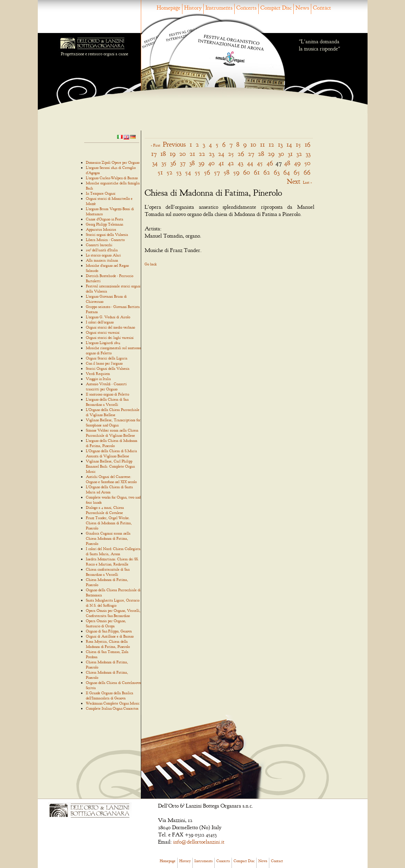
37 (183, 163)
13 (280, 144)
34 (155, 163)
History (193, 8)
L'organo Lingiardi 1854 (103, 343)
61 (257, 172)
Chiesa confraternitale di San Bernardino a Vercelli (108, 572)
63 (277, 172)
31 (290, 154)
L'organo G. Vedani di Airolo (108, 317)
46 (270, 163)
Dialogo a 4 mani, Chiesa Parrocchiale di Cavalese (105, 510)
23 (212, 154)
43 (240, 163)
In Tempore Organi (101, 193)
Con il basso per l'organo (104, 363)
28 (261, 154)
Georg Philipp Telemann (104, 224)
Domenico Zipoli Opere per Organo (113, 162)
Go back (151, 264)
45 (260, 163)
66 (307, 172)
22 (202, 154)
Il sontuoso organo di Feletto (108, 394)
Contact (322, 8)
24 (221, 154)
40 (211, 163)
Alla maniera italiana (102, 260)
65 (297, 172)
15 (298, 144)
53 (179, 172)
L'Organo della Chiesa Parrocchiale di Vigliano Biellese (113, 412)
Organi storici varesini (103, 332)
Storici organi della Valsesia (107, 235)
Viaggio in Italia (98, 379)
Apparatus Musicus (101, 229)
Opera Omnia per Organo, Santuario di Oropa (106, 623)
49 (297, 163)
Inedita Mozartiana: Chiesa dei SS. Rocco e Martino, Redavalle (112, 562)
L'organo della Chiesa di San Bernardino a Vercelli (107, 402)
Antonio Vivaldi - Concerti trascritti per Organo (106, 386)
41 (221, 163)
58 (227, 172)
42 (231, 163)
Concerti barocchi (99, 245)
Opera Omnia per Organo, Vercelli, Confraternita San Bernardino (113, 613)
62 (267, 172)
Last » (307, 182)
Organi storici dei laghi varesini (110, 338)
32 (299, 154)
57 (217, 172)
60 (247, 172)
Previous (174, 144)
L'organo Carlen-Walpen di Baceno (112, 178)
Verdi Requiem (98, 374)
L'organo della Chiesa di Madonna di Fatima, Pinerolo (112, 443)
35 (164, 163)
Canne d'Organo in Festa (105, 219)
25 (231, 154)
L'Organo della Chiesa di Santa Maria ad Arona (109, 489)
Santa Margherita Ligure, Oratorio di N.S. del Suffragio (113, 603)
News (302, 8)
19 (173, 154)
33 (308, 154)
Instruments (219, 8)
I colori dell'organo (100, 322)
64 (287, 172)
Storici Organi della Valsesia (108, 368)
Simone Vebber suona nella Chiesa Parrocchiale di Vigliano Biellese (112, 433)
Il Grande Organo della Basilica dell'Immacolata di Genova (110, 695)
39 (201, 163)
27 (251, 154)
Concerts (246, 8)
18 (163, 154)
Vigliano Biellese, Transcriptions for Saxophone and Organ (113, 422)
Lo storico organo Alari (103, 255)
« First (156, 145)
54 (188, 172)
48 (287, 163)
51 (160, 172)
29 (271, 154)
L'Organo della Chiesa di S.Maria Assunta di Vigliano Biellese (111, 453)
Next (294, 181)
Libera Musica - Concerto (105, 240)
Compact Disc (276, 8)
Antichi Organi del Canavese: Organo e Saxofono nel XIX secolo (111, 479)
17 (154, 154)
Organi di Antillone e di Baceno (110, 636)
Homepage (168, 8)
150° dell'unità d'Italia (102, 250)
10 (253, 144)
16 (308, 144)
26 (241, 154)
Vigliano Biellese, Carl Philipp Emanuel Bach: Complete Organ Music (110, 466)
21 (192, 154)
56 (207, 172)
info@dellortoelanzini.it (199, 842)
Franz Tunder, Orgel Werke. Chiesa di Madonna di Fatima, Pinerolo (109, 523)
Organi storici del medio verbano (110, 327)
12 (271, 144)
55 (198, 172)
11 (262, 144)
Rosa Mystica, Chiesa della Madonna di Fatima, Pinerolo (108, 644)
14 (289, 144)
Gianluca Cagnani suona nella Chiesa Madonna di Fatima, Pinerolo (108, 538)
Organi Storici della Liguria (107, 358)
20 (183, 154)
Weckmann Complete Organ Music (113, 703)
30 (281, 154)
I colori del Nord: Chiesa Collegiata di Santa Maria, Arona (113, 551)
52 (170, 172)
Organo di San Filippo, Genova (109, 631)
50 (307, 163)
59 (236, 172)
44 (250, 163)
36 (173, 163)
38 (192, 163)
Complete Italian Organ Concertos (112, 708)
